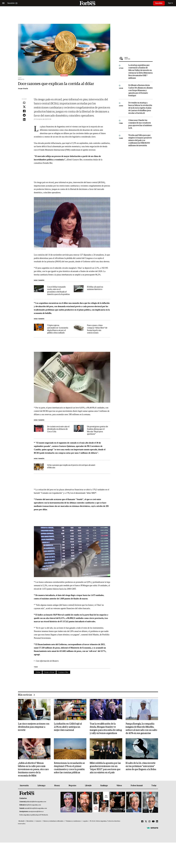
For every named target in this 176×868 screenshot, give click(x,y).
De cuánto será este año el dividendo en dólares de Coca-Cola (58, 429)
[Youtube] (153, 822)
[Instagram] (150, 822)
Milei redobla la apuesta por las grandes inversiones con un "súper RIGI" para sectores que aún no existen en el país (105, 768)
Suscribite (159, 3)
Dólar (38, 672)
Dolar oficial (49, 672)
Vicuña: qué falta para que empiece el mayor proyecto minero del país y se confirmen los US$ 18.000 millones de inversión (140, 140)
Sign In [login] (170, 3)
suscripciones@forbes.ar (36, 812)
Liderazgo (41, 786)
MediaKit (21, 821)
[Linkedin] (157, 822)
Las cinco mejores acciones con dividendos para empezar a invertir (34, 727)
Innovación (24, 786)
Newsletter (30, 821)
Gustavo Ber (63, 672)
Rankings (104, 786)
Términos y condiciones (73, 821)
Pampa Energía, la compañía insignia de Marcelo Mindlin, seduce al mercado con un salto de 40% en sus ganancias (141, 729)
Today (154, 786)
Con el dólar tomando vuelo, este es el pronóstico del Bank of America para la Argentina (58, 291)
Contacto (38, 821)
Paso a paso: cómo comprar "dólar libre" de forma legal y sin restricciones (97, 329)
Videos (119, 786)
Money (57, 786)
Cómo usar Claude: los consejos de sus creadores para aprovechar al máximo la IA (140, 124)
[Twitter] (146, 822)
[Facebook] (142, 822)
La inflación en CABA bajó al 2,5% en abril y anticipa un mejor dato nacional (68, 727)
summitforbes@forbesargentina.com (36, 808)
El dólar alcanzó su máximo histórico (95, 288)
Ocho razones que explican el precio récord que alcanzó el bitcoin (71, 466)
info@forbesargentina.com (33, 805)
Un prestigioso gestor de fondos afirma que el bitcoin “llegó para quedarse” (97, 430)
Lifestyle (88, 786)
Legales (85, 821)
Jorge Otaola (23, 89)
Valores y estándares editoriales (53, 821)
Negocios (72, 786)
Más (139, 58)
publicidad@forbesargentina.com (36, 802)
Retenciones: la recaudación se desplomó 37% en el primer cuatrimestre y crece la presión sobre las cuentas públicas (69, 768)
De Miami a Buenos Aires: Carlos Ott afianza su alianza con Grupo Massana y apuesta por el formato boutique (140, 91)
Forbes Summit (137, 786)
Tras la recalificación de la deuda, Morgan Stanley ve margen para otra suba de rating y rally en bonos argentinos (106, 729)
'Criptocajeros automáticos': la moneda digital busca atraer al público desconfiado (58, 329)
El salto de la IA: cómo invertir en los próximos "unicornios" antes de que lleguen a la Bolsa (141, 766)
